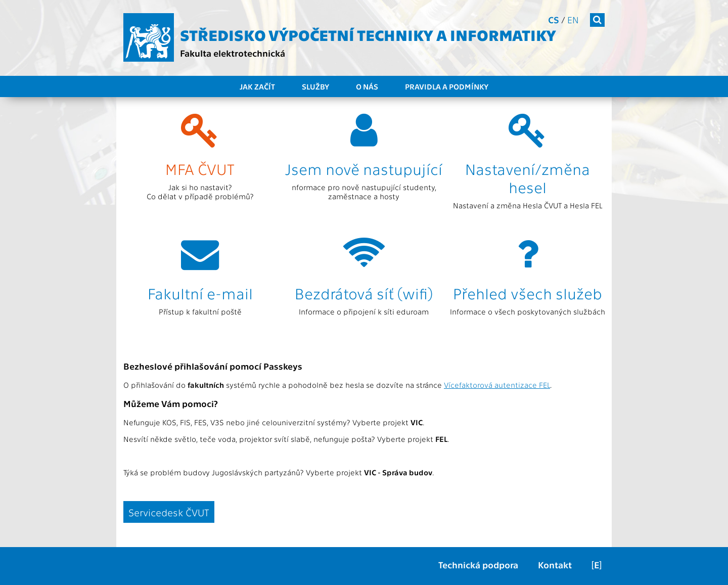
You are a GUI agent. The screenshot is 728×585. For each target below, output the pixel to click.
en (573, 19)
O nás (367, 86)
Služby (315, 86)
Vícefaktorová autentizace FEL (497, 385)
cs (554, 19)
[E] (597, 565)
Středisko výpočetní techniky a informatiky (368, 34)
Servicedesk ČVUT (169, 512)
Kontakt (555, 565)
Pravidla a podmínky (447, 86)
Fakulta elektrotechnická (233, 53)
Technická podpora (478, 565)
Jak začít (257, 86)
